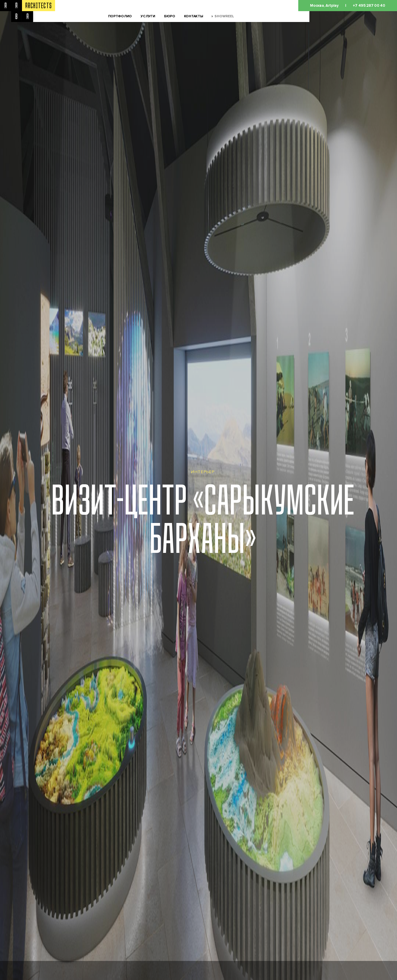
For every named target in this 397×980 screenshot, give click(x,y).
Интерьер (203, 472)
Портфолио (120, 16)
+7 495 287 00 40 (369, 6)
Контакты (194, 16)
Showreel (224, 16)
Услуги (148, 16)
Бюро (170, 16)
